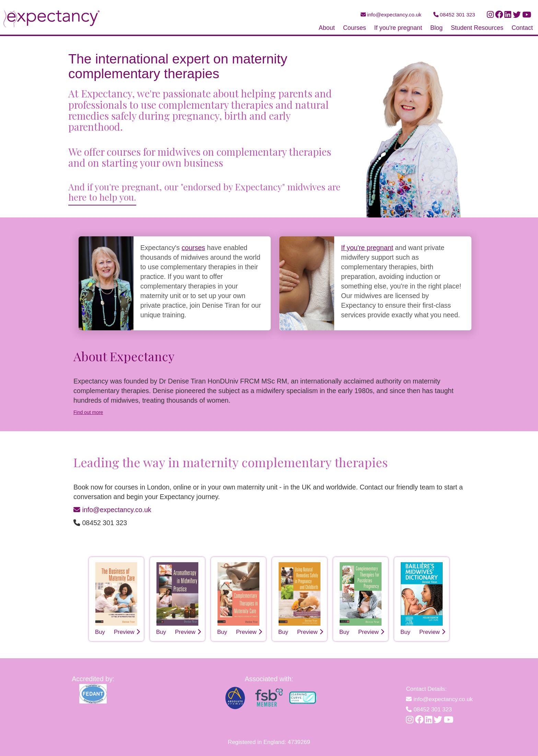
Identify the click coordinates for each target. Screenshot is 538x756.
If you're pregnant (398, 28)
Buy (100, 632)
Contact (522, 28)
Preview (127, 632)
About (327, 28)
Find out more (88, 412)
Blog (436, 28)
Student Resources (477, 28)
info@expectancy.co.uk (391, 15)
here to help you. (102, 197)
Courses (355, 28)
